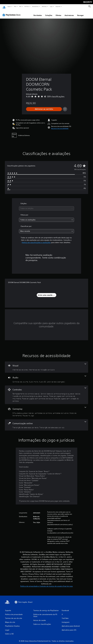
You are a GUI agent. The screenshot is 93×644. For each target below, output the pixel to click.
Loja (51, 6)
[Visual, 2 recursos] (46, 365)
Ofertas (58, 13)
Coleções (49, 13)
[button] (60, 126)
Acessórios (35, 6)
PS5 (15, 6)
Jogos (9, 6)
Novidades (38, 13)
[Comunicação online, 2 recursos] (46, 423)
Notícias (44, 6)
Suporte (58, 6)
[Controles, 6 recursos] (46, 393)
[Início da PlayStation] (4, 7)
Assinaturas (69, 13)
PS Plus (27, 6)
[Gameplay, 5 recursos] (46, 409)
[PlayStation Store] (12, 13)
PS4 (20, 6)
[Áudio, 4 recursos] (46, 377)
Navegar (80, 13)
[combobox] (46, 206)
